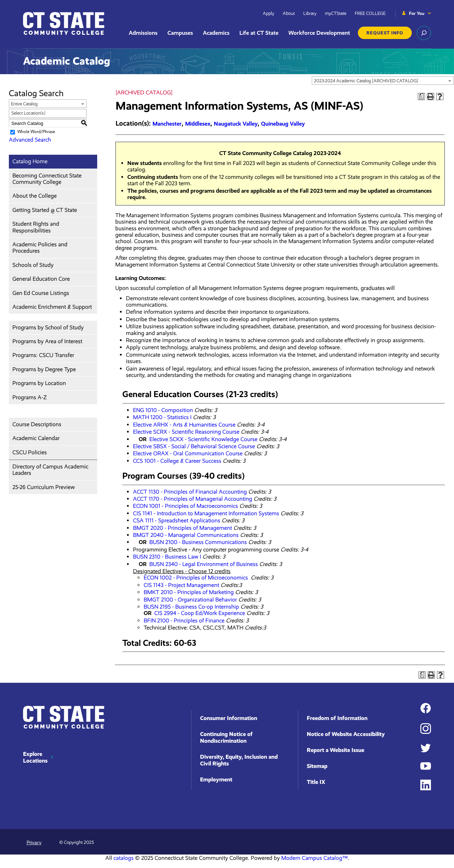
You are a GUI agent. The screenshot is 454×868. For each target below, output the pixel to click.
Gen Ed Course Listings (41, 293)
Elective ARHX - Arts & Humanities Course (184, 425)
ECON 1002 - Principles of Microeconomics (196, 578)
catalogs (124, 858)
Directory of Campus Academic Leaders (50, 470)
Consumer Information (229, 718)
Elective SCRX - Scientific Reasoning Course (186, 432)
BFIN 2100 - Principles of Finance (184, 620)
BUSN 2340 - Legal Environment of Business (204, 564)
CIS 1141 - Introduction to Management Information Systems (206, 513)
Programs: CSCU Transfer (43, 355)
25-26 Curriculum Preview (44, 487)
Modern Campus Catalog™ (314, 858)
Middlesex (198, 124)
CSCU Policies (30, 452)
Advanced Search (30, 140)
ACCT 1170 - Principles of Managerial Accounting (193, 499)
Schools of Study (33, 265)
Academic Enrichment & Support (52, 307)
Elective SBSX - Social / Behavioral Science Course (194, 446)
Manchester (167, 124)
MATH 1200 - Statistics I (162, 417)
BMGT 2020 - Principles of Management (182, 528)
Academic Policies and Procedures (40, 248)
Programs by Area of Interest (47, 341)
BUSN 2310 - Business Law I (167, 557)
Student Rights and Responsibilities (36, 227)
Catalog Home (30, 161)
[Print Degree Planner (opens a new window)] (421, 97)
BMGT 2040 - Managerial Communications (186, 535)
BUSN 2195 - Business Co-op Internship (191, 607)
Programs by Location (39, 383)
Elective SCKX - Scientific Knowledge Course (203, 439)
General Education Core (41, 279)
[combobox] (383, 81)
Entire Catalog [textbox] (24, 104)
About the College (35, 196)
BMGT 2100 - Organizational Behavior (190, 600)
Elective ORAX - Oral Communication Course (188, 453)
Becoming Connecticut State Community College (47, 179)
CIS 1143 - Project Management (181, 585)
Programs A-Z (30, 397)
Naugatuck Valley (236, 124)
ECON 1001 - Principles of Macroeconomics (186, 506)
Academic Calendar (36, 438)
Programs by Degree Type (44, 369)
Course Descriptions (37, 424)
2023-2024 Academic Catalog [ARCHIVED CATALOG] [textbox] (366, 81)
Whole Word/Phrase (36, 132)
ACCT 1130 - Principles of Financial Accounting (190, 492)
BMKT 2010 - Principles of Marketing (189, 592)
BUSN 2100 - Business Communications (198, 542)
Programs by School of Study (48, 327)
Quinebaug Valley (283, 124)
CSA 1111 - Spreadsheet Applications (177, 520)
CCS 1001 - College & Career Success (177, 461)
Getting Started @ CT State (45, 210)
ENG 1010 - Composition (163, 410)
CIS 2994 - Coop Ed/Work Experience (199, 613)
